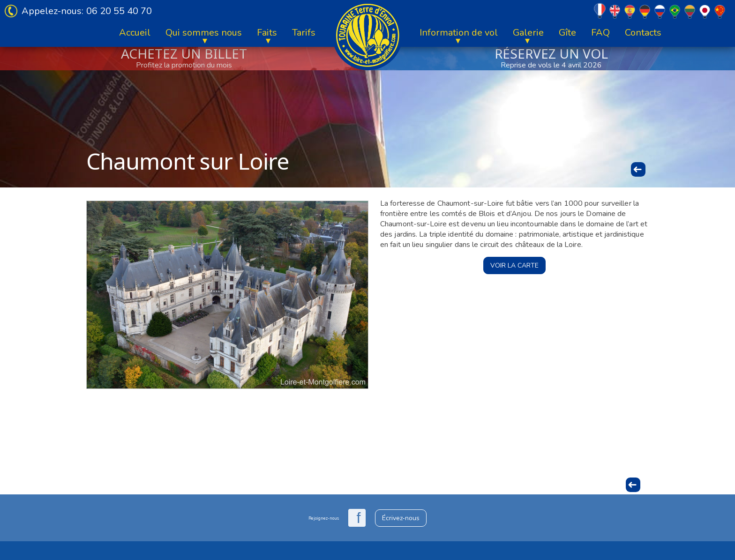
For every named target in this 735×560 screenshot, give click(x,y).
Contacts (643, 33)
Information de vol (459, 33)
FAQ (600, 33)
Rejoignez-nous (324, 518)
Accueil (135, 33)
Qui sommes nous (204, 33)
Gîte (567, 33)
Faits (267, 33)
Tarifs (304, 33)
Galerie (528, 33)
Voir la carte (514, 265)
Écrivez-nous (401, 518)
